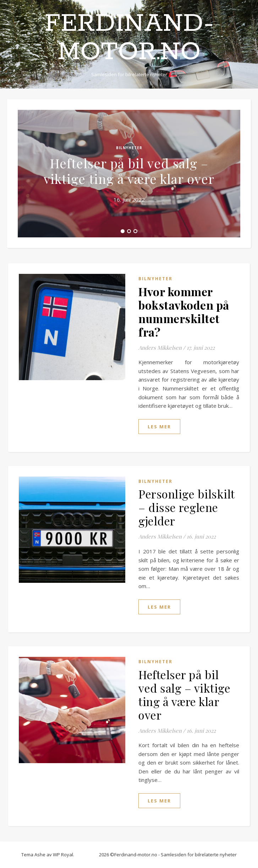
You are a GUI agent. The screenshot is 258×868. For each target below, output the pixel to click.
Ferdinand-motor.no (129, 38)
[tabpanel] (129, 174)
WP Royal (63, 855)
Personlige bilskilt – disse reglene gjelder (186, 507)
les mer (159, 427)
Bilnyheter (129, 148)
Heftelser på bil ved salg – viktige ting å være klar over (129, 171)
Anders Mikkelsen (160, 348)
